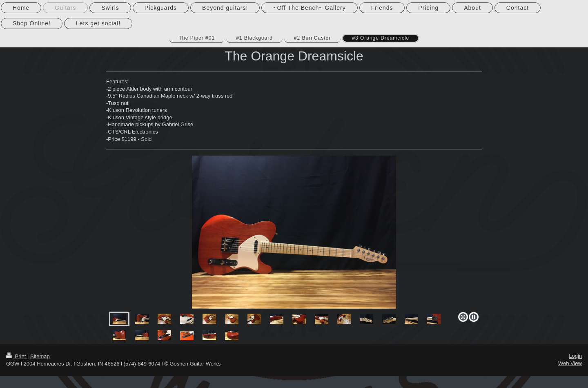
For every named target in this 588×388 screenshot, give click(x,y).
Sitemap (40, 356)
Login (575, 356)
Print (17, 356)
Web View (570, 363)
